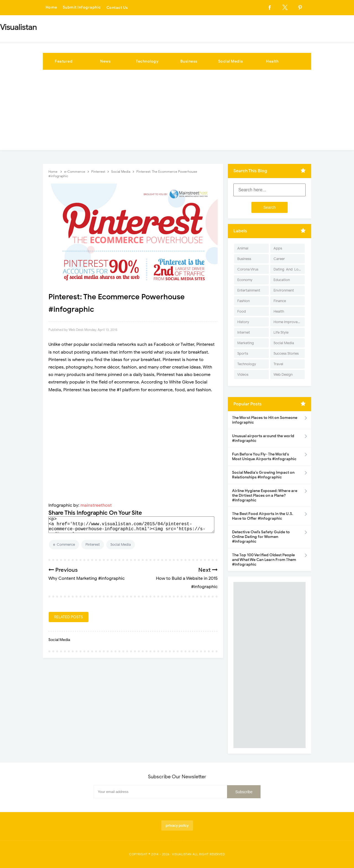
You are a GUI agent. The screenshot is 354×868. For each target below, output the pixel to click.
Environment (284, 290)
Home (51, 8)
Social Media (231, 61)
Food (242, 311)
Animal (243, 248)
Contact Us (117, 8)
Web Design (283, 374)
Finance (280, 301)
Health (272, 61)
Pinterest (93, 544)
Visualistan (182, 854)
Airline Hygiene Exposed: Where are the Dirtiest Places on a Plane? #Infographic (265, 495)
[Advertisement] (177, 111)
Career (279, 259)
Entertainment (249, 290)
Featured (64, 61)
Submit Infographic (82, 8)
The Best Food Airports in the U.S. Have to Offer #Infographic (263, 516)
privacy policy (177, 825)
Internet (244, 332)
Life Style (281, 332)
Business (189, 61)
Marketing (246, 343)
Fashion (244, 301)
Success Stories (286, 353)
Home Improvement (289, 322)
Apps (278, 248)
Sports (243, 353)
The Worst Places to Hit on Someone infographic (265, 420)
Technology (147, 61)
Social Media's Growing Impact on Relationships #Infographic (263, 475)
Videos (243, 374)
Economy (245, 280)
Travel (278, 364)
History (243, 322)
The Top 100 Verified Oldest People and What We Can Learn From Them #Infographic (264, 560)
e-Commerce (64, 544)
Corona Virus (248, 269)
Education (282, 280)
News (105, 61)
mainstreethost (96, 505)
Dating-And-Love (288, 269)
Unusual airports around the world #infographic (263, 438)
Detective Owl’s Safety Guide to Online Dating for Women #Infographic (261, 537)
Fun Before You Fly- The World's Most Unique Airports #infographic (264, 457)
